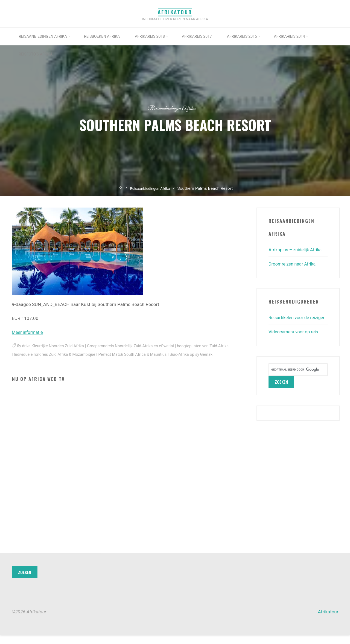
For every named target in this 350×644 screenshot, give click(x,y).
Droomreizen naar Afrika (294, 264)
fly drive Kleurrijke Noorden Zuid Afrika (52, 346)
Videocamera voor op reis (295, 341)
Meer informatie (28, 332)
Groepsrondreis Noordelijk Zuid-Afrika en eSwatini (137, 346)
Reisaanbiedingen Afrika (172, 108)
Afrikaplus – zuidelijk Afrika (297, 250)
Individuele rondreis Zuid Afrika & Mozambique (69, 354)
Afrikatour (175, 12)
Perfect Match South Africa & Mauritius (152, 354)
